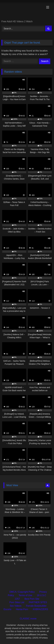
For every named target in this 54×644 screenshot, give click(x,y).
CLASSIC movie (28, 619)
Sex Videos (16, 606)
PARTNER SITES (38, 602)
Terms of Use (25, 595)
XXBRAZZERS (40, 609)
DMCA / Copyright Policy (22, 592)
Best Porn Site (32, 599)
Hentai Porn (22, 609)
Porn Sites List (17, 602)
